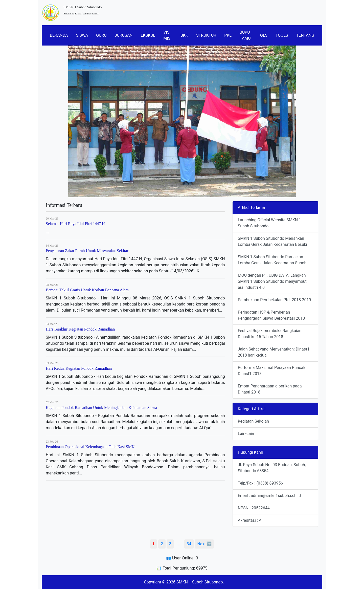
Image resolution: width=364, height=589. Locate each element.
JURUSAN (124, 35)
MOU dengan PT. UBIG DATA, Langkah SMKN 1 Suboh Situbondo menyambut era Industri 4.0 (272, 281)
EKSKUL (148, 35)
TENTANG (305, 35)
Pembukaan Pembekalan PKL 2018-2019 (275, 300)
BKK (184, 35)
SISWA (82, 35)
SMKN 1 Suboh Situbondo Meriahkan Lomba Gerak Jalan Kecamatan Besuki (272, 241)
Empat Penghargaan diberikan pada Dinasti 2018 (270, 389)
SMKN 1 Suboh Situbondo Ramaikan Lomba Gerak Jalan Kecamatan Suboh (272, 260)
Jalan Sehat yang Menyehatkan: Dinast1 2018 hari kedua (274, 352)
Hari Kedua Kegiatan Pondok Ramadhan (79, 368)
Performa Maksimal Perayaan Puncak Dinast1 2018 (272, 371)
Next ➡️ (204, 544)
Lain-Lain (246, 434)
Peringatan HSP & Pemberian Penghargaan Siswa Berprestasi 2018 (271, 315)
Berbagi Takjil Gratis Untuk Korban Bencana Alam (87, 290)
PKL (228, 35)
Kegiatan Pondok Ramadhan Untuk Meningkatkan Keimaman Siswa (101, 408)
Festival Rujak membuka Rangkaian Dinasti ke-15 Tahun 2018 (270, 334)
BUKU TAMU (245, 35)
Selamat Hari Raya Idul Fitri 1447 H (75, 224)
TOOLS (282, 35)
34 (189, 544)
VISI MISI (167, 35)
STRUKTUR (206, 35)
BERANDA (59, 35)
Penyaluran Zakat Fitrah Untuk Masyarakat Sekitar (87, 251)
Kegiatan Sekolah (253, 421)
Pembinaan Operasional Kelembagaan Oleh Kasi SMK (90, 447)
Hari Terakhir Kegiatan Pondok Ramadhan (80, 329)
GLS (264, 35)
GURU (101, 35)
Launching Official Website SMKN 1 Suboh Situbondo (269, 223)
